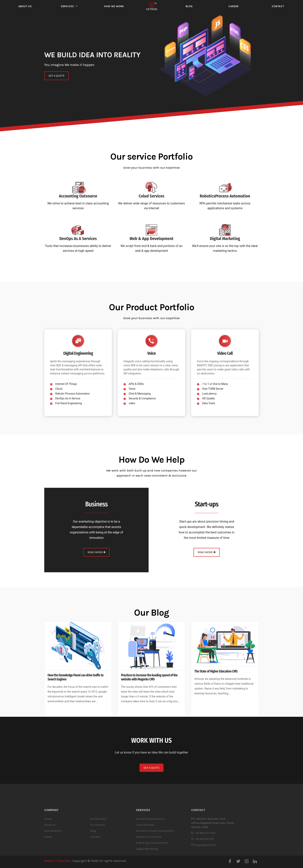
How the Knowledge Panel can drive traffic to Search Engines (75, 677)
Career (234, 6)
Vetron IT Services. (58, 861)
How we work (114, 6)
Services (67, 6)
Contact (278, 6)
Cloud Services (145, 849)
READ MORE (96, 552)
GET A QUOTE (56, 76)
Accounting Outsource (150, 843)
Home (48, 843)
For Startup (98, 849)
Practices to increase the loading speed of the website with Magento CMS (149, 677)
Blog (189, 6)
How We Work (53, 855)
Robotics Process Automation (155, 855)
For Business (98, 843)
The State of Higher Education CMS (216, 671)
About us (25, 6)
